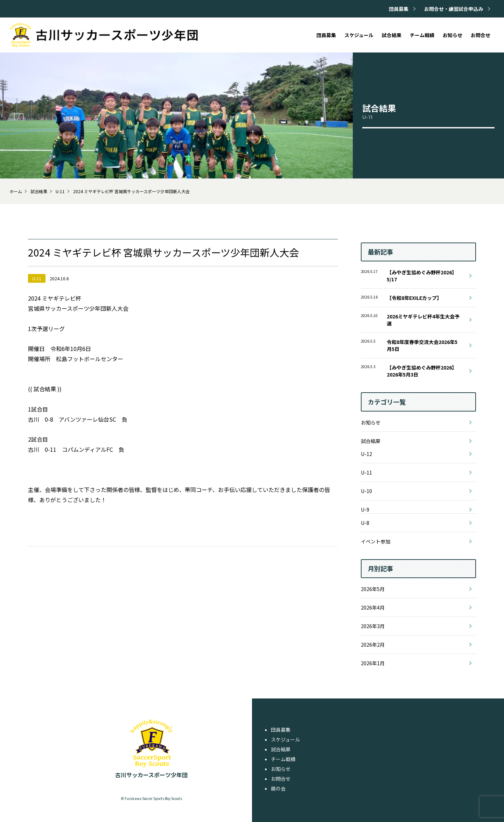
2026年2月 (373, 645)
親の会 (278, 788)
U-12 (366, 454)
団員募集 (281, 730)
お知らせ (371, 422)
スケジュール (285, 739)
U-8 (365, 523)
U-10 (366, 491)
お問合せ (281, 779)
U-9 (365, 510)
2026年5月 (373, 589)
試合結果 (371, 441)
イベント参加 (376, 541)
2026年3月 (373, 626)
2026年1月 (373, 663)
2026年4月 (373, 607)
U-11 (366, 472)
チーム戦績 (283, 759)
